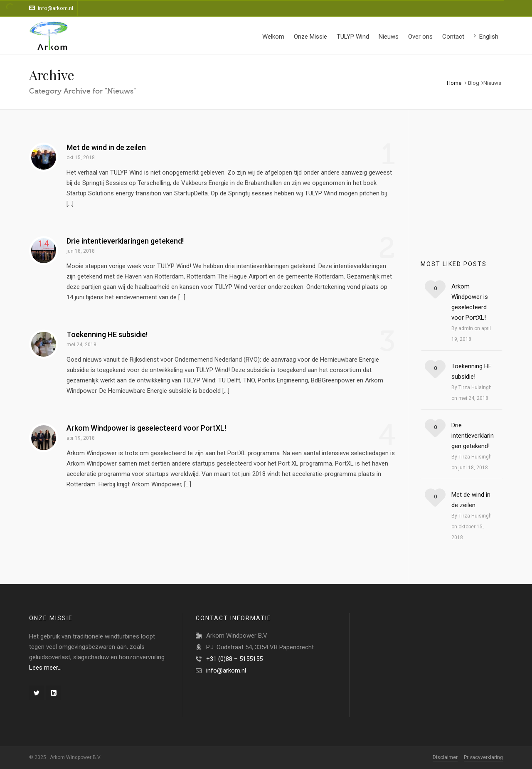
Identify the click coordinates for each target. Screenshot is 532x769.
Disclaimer (445, 757)
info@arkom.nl (51, 8)
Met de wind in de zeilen (106, 147)
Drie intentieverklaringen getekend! (125, 241)
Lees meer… (45, 668)
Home (454, 83)
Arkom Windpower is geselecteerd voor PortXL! (146, 428)
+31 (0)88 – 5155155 (234, 659)
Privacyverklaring (483, 757)
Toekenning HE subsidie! (107, 334)
